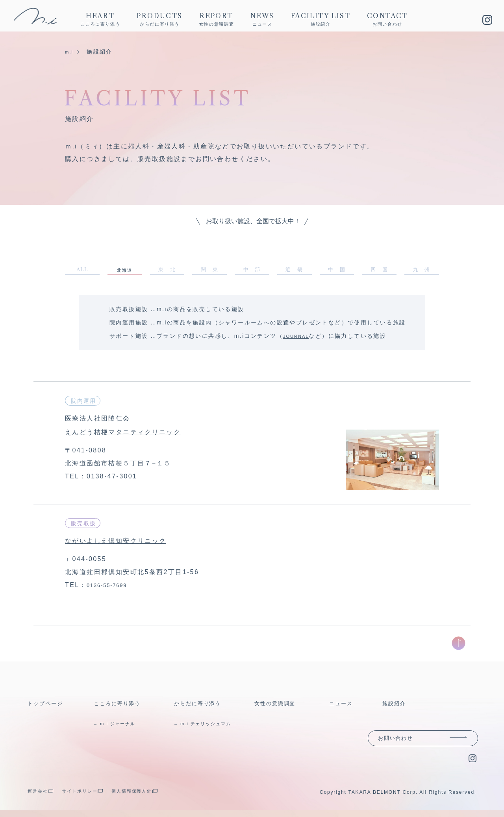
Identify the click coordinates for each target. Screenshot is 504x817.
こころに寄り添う (123, 706)
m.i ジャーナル (124, 726)
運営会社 (41, 797)
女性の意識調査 (280, 706)
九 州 (422, 271)
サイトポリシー (91, 797)
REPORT (217, 20)
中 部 (252, 271)
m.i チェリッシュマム (214, 726)
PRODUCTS (159, 20)
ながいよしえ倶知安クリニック (128, 543)
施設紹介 (397, 706)
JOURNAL (299, 339)
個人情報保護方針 (155, 797)
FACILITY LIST (321, 20)
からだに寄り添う (203, 706)
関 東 (210, 271)
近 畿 (294, 271)
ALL (82, 271)
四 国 (379, 271)
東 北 (167, 271)
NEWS (262, 20)
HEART (100, 20)
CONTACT (387, 20)
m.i (70, 52)
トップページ (49, 706)
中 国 (337, 271)
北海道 (124, 272)
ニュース (344, 706)
